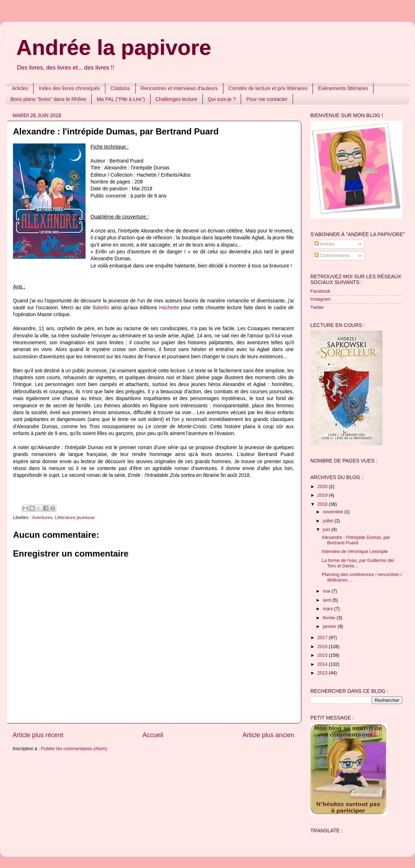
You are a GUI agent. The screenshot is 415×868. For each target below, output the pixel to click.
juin (327, 530)
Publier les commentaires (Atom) (74, 749)
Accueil (153, 735)
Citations (120, 88)
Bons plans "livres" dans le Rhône (48, 99)
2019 (323, 495)
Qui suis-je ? (222, 99)
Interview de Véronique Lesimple (355, 552)
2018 (323, 504)
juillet (329, 521)
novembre (334, 512)
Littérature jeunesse (75, 518)
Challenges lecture (176, 99)
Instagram (320, 299)
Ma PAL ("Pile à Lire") (121, 99)
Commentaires (332, 256)
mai (327, 591)
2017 (323, 638)
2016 (323, 647)
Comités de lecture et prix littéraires (268, 88)
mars (329, 609)
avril (328, 600)
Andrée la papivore (114, 47)
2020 (323, 487)
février (330, 618)
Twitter (317, 307)
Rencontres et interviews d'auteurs (179, 88)
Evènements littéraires (343, 88)
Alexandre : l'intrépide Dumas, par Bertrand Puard (356, 540)
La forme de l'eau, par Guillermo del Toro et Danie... (358, 563)
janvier (330, 626)
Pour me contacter (267, 99)
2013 (323, 673)
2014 (323, 664)
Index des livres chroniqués (69, 88)
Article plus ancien (268, 735)
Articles (20, 88)
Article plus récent (38, 735)
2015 (323, 655)
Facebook (320, 291)
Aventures (42, 518)
